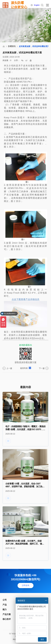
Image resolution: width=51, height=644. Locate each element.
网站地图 (16, 640)
